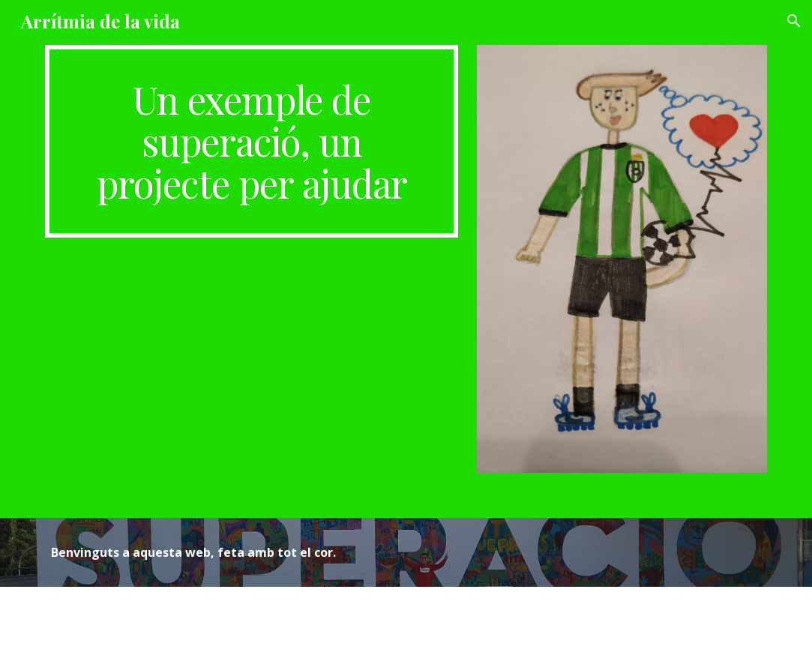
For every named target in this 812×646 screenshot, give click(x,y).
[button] (794, 21)
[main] (252, 141)
